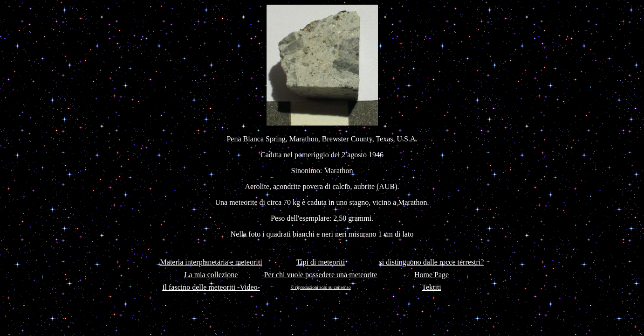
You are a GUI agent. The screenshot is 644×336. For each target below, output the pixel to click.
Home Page (432, 275)
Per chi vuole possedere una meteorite (321, 275)
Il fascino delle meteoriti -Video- (211, 287)
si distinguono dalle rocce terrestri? (432, 262)
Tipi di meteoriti (321, 262)
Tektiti (432, 287)
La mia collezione (211, 275)
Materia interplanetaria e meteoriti (211, 262)
